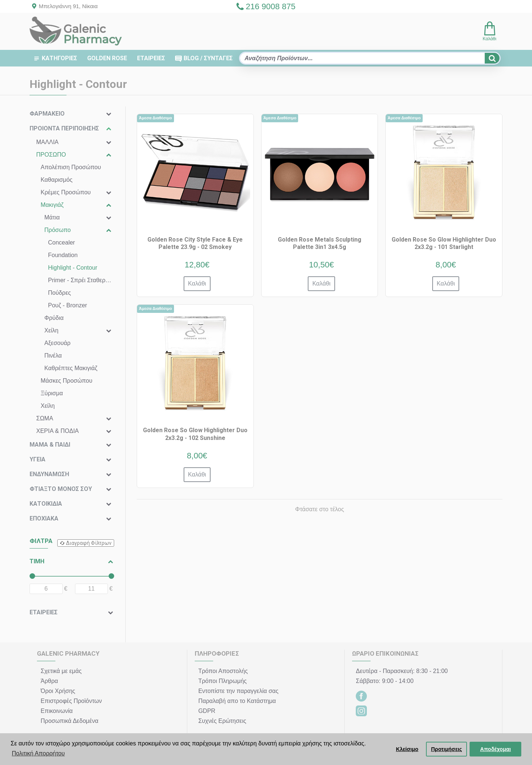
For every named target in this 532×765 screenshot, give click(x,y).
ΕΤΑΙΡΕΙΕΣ (44, 612)
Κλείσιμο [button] (407, 749)
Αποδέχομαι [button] (496, 749)
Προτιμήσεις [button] (447, 749)
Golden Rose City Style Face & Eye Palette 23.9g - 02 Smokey (195, 243)
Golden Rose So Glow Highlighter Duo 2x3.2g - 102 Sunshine (195, 434)
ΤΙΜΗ (37, 561)
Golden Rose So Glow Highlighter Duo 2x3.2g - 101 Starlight (444, 243)
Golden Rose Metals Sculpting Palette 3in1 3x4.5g (320, 243)
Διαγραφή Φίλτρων (89, 543)
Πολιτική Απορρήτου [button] (38, 753)
